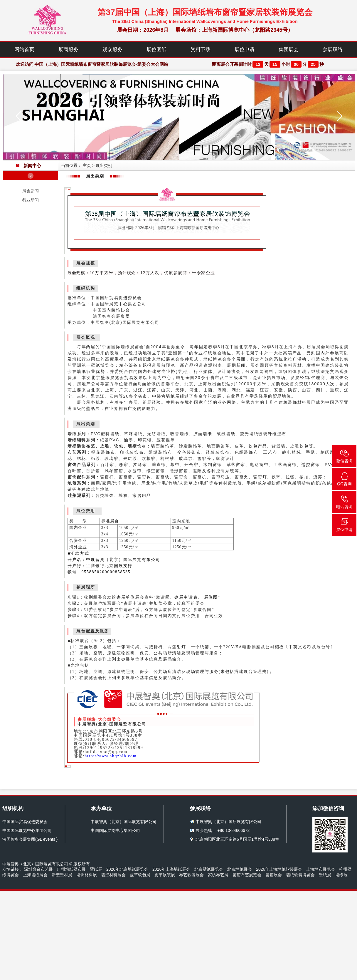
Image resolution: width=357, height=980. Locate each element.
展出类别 (104, 165)
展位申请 (245, 50)
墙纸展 (341, 875)
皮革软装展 (165, 875)
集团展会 (289, 50)
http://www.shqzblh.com (111, 756)
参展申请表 (186, 597)
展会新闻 (31, 191)
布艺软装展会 (191, 875)
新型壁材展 (62, 875)
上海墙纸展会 (35, 875)
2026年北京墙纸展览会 (127, 869)
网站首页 (24, 50)
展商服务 (68, 50)
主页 (87, 165)
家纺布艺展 (218, 875)
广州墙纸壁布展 (71, 869)
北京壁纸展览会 (209, 869)
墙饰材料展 (87, 875)
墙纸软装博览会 (300, 875)
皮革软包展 (140, 875)
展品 (168, 678)
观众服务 (112, 50)
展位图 (211, 597)
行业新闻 (31, 200)
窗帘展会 (274, 875)
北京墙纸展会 (240, 869)
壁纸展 (96, 869)
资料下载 (201, 50)
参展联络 (333, 50)
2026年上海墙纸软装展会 (279, 869)
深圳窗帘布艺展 (38, 869)
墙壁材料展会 (113, 875)
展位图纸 (156, 50)
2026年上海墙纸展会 (171, 869)
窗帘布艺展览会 (247, 875)
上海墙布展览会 (321, 869)
